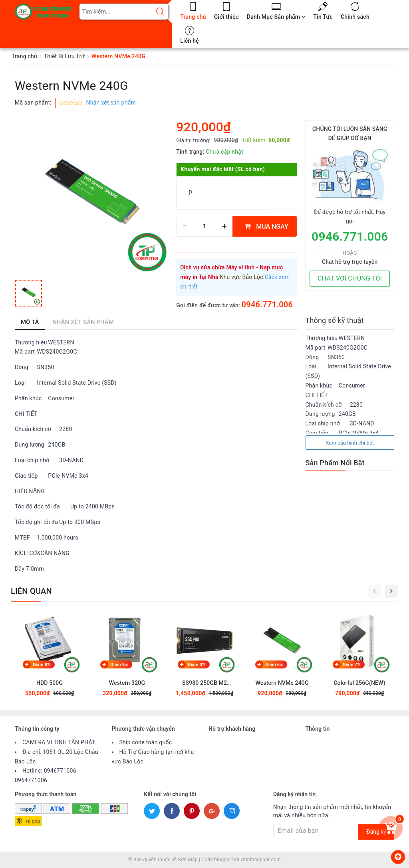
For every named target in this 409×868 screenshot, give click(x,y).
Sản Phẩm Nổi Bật (335, 463)
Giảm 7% (352, 665)
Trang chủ (193, 17)
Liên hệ (190, 41)
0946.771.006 (267, 304)
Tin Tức (323, 17)
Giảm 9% (119, 665)
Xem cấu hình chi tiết (350, 443)
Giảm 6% (274, 665)
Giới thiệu (226, 17)
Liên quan (31, 591)
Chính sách (355, 17)
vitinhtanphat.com (261, 860)
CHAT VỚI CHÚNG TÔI (350, 278)
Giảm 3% (197, 665)
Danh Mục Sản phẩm (276, 17)
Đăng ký (376, 832)
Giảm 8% (42, 665)
